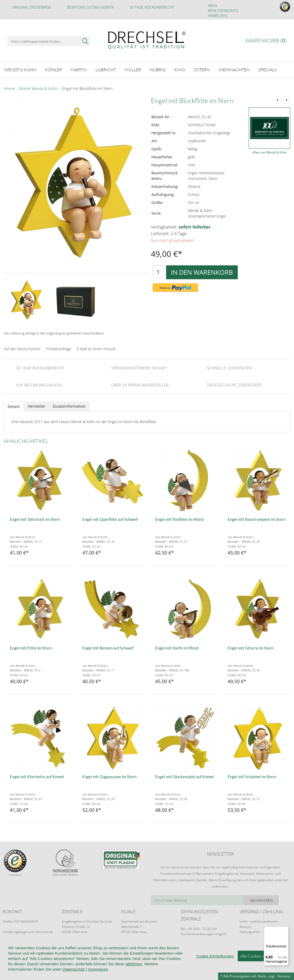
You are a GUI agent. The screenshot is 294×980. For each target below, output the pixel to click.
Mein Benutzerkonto (223, 8)
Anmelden (218, 16)
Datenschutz (74, 969)
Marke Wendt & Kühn (39, 88)
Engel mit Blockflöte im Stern (87, 88)
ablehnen (134, 964)
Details (14, 406)
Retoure (245, 926)
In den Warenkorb (202, 271)
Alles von (270, 151)
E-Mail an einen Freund (96, 348)
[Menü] (285, 930)
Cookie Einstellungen (215, 956)
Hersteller (37, 405)
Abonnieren (273, 900)
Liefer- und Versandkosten (259, 921)
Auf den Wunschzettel (22, 348)
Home (9, 88)
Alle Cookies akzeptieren (262, 956)
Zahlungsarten (250, 931)
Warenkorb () (266, 40)
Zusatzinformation (69, 405)
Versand (284, 976)
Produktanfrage (59, 348)
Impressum (98, 969)
